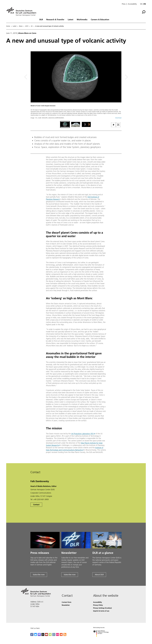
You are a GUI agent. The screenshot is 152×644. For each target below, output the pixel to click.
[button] (76, 86)
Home (8, 26)
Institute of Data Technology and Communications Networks (75, 449)
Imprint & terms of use (101, 611)
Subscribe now (39, 575)
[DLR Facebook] (32, 635)
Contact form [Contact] (66, 602)
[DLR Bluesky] (36, 635)
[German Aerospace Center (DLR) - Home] (22, 12)
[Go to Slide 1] (65, 124)
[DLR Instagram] (54, 635)
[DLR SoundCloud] (61, 635)
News (21, 26)
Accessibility (132, 4)
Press (124, 4)
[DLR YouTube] (46, 635)
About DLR (99, 575)
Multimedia (82, 19)
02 (32, 26)
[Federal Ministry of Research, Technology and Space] (103, 639)
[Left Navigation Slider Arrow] (34, 77)
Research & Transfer (55, 19)
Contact (36, 505)
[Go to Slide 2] (76, 124)
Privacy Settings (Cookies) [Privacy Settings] (102, 608)
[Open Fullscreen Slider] (118, 125)
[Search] (144, 12)
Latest (71, 19)
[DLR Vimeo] (50, 635)
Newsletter (66, 605)
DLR (41, 19)
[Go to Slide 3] (86, 124)
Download (118, 118)
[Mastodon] (39, 635)
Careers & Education (100, 19)
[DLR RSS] (65, 635)
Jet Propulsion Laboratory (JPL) (82, 434)
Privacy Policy (98, 605)
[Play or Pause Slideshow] (114, 125)
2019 (27, 26)
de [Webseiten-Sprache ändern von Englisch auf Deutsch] (141, 4)
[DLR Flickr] (57, 635)
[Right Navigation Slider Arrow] (119, 77)
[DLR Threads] (43, 635)
